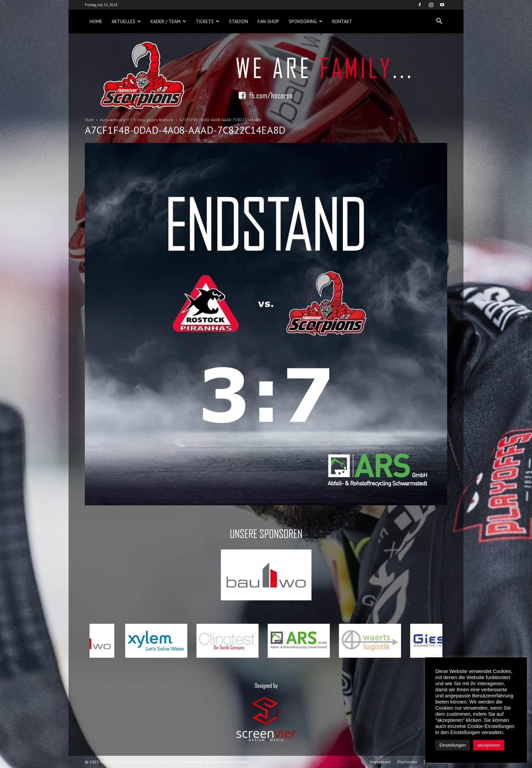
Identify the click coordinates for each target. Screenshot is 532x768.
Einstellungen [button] (453, 745)
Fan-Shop (268, 21)
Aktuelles (126, 21)
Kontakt (342, 21)
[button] (439, 21)
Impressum (380, 762)
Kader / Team (168, 21)
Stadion (239, 21)
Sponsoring (306, 21)
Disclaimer (407, 762)
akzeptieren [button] (489, 745)
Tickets (207, 21)
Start (89, 120)
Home (96, 21)
